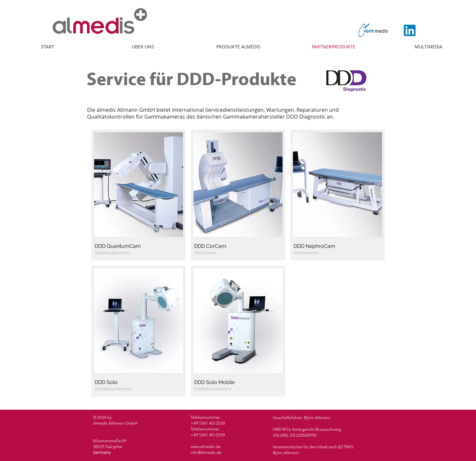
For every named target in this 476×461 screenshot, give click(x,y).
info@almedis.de (206, 452)
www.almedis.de (205, 447)
